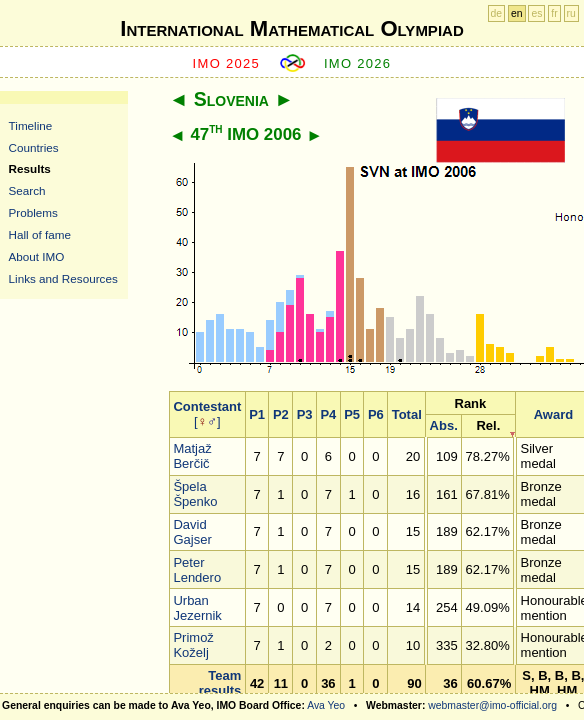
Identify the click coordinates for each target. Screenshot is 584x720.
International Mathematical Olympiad (291, 28)
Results (30, 168)
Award (554, 414)
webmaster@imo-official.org (492, 705)
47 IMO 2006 (245, 134)
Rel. (488, 425)
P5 (352, 414)
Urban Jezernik (197, 608)
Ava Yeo (326, 705)
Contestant (207, 406)
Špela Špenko (195, 494)
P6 (376, 414)
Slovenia (231, 99)
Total (407, 414)
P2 (281, 414)
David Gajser (192, 532)
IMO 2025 (227, 63)
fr (554, 13)
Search (27, 190)
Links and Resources (63, 278)
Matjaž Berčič (192, 456)
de (497, 13)
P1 (257, 414)
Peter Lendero (197, 570)
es (536, 13)
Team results (220, 683)
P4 (328, 414)
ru (571, 13)
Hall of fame (40, 234)
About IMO (37, 256)
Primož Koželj (193, 645)
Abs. (444, 425)
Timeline (31, 125)
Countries (34, 147)
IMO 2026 (358, 63)
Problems (33, 212)
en (517, 13)
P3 (305, 414)
